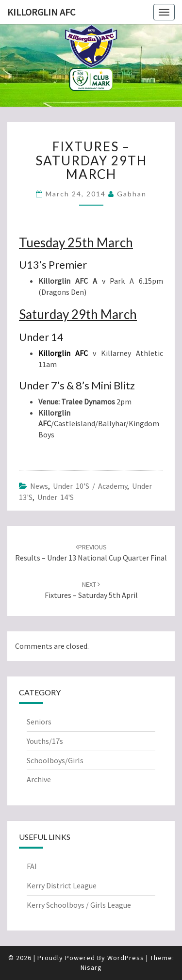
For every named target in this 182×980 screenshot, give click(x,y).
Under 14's (56, 497)
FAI (32, 866)
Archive (39, 779)
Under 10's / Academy (90, 486)
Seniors (39, 722)
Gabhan (132, 194)
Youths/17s (45, 741)
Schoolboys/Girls (55, 760)
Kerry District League (62, 885)
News (39, 486)
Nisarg (91, 967)
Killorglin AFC (41, 12)
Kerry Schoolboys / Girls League (79, 905)
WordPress (126, 958)
